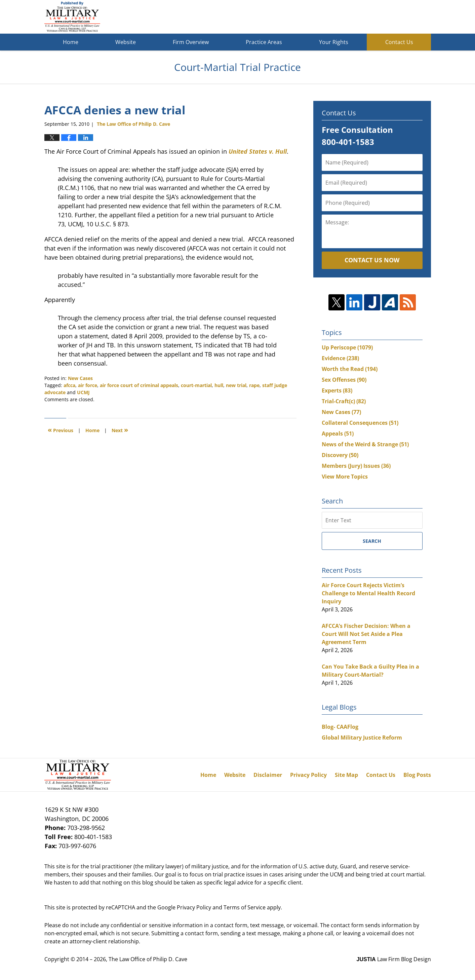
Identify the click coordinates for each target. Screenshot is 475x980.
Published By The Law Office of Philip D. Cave (382, 17)
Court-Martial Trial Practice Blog (72, 17)
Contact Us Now (372, 260)
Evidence (340, 358)
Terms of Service (245, 907)
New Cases (80, 378)
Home (71, 42)
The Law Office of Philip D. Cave (148, 959)
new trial (236, 385)
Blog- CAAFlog (340, 727)
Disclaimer (268, 775)
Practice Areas (264, 42)
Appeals (338, 434)
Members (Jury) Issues (356, 466)
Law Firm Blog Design (394, 959)
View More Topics (345, 477)
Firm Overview (191, 42)
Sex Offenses (344, 380)
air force (88, 385)
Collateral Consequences (360, 423)
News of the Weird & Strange (365, 444)
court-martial (196, 385)
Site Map (346, 775)
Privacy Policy (308, 775)
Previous (61, 430)
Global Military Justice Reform (362, 738)
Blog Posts (417, 775)
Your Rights (334, 42)
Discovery (340, 455)
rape (254, 385)
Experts (337, 390)
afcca (69, 385)
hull (219, 385)
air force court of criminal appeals (139, 385)
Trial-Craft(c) (344, 401)
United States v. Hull (258, 151)
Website (126, 42)
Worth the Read (350, 369)
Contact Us (399, 42)
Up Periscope (347, 347)
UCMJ (83, 392)
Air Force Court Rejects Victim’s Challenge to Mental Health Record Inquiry (368, 593)
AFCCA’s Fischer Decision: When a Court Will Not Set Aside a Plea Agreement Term (366, 634)
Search (372, 541)
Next (120, 430)
